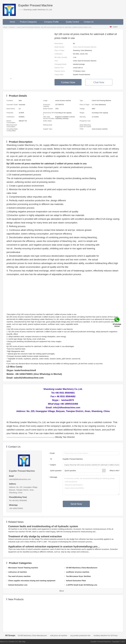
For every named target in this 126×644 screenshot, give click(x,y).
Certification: (59, 54)
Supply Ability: (59, 75)
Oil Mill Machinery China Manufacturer (32, 636)
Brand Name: (59, 44)
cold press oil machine (59, 636)
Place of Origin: (60, 50)
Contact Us (89, 22)
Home (12, 22)
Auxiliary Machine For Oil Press (106, 636)
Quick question (56, 471)
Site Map (22, 642)
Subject (52, 465)
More (62, 591)
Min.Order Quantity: (61, 57)
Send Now (76, 504)
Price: (56, 61)
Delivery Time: (59, 68)
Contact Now (68, 82)
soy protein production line (80, 636)
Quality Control (72, 22)
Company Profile (52, 22)
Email (51, 453)
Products (12, 27)
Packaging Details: (61, 64)
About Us (4, 642)
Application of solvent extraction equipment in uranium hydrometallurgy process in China (55, 547)
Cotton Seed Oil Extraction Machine (28, 27)
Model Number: (60, 47)
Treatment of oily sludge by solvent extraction (35, 536)
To (51, 459)
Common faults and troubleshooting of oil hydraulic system (43, 526)
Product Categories (30, 22)
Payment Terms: (60, 71)
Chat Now (99, 82)
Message (53, 477)
